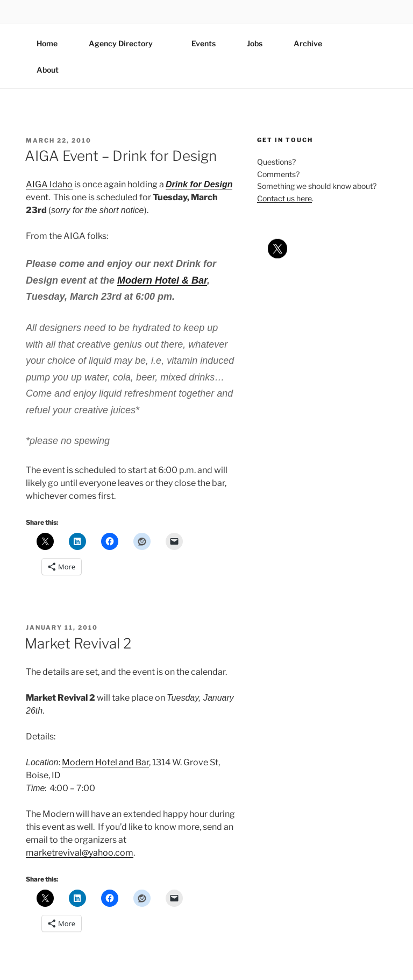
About (53, 70)
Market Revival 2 (78, 643)
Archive (308, 43)
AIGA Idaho (49, 184)
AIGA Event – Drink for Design (121, 156)
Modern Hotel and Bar (105, 762)
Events (204, 43)
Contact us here (284, 198)
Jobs (255, 43)
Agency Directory (126, 43)
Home (47, 43)
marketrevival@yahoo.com (80, 853)
